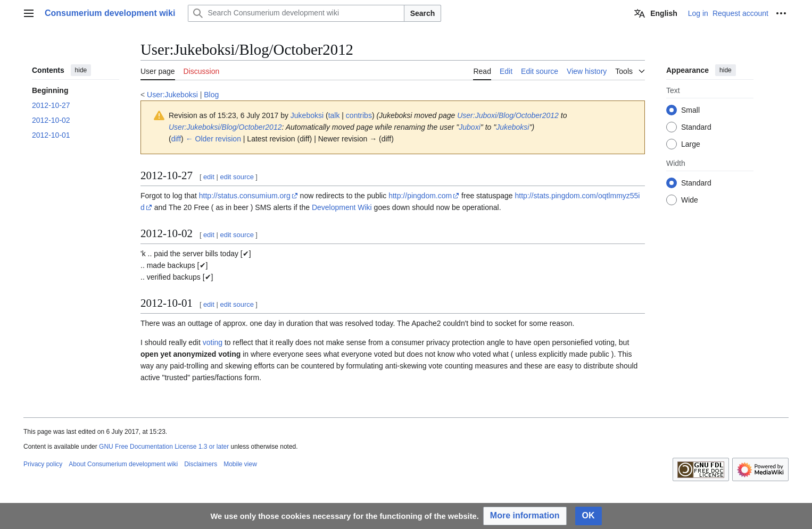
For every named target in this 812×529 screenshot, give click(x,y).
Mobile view (240, 464)
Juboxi (469, 127)
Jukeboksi (512, 127)
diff (176, 139)
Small (690, 110)
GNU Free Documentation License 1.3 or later (164, 447)
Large (691, 144)
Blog (211, 95)
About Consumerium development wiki (123, 464)
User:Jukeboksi (172, 95)
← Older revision (213, 139)
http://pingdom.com (420, 196)
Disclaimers (201, 464)
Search (423, 13)
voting (213, 342)
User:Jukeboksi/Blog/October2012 (225, 127)
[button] (525, 516)
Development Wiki (342, 207)
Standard (696, 127)
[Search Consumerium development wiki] (296, 13)
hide (81, 70)
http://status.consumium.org (245, 196)
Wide (690, 200)
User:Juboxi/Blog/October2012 (508, 115)
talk (334, 115)
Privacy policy (43, 464)
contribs (359, 115)
